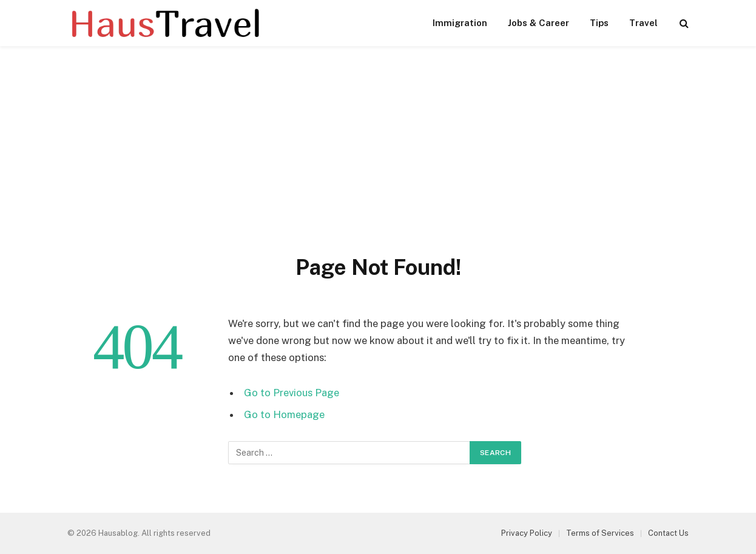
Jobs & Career (538, 23)
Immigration (460, 23)
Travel (643, 23)
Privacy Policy (527, 533)
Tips (599, 23)
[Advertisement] (378, 163)
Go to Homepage (284, 414)
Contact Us (668, 533)
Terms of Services (600, 533)
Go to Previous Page (292, 393)
